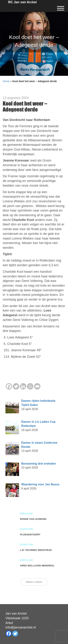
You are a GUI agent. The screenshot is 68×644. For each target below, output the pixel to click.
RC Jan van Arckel (22, 2)
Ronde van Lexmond (33, 519)
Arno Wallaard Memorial (37, 566)
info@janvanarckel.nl (21, 627)
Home (6, 81)
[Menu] (61, 8)
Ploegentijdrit (30, 535)
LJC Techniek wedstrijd (36, 550)
